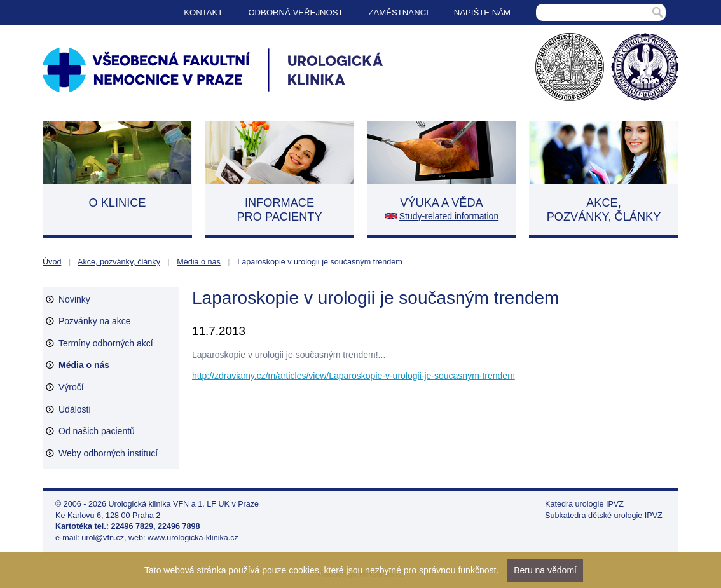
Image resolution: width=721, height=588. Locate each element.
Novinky (74, 299)
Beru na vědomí (545, 570)
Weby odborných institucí (108, 453)
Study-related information (449, 216)
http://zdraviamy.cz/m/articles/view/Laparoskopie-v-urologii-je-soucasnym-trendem (354, 376)
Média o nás (199, 262)
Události (75, 409)
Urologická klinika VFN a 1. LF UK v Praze (184, 504)
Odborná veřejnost (295, 12)
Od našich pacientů (97, 431)
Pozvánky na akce (95, 321)
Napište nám (482, 12)
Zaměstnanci (399, 12)
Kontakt (203, 12)
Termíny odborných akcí (106, 343)
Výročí (71, 387)
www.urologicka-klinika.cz (193, 538)
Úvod (52, 262)
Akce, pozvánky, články (119, 262)
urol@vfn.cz (103, 538)
